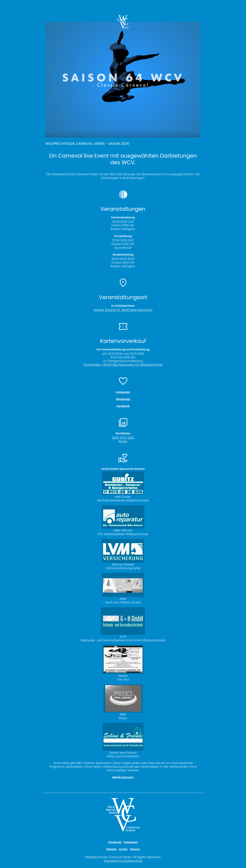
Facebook (123, 406)
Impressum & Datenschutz (123, 861)
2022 (131, 438)
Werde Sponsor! (123, 777)
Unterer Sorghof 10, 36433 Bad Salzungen (123, 310)
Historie (111, 849)
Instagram (123, 392)
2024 (115, 438)
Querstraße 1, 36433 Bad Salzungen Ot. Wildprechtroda (123, 365)
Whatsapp (123, 399)
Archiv (123, 441)
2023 (123, 438)
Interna (135, 849)
